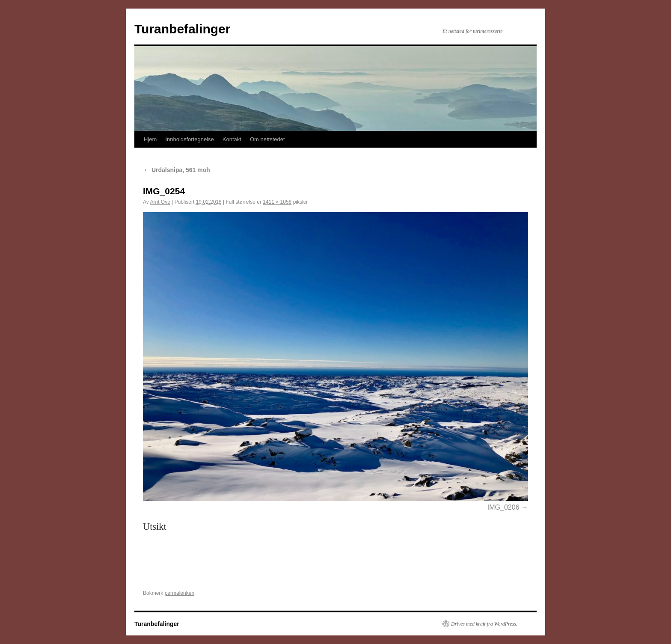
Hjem (150, 139)
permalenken (180, 593)
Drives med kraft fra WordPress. (484, 624)
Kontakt (232, 139)
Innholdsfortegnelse (189, 139)
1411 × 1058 (277, 202)
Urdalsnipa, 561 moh (177, 170)
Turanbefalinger (182, 29)
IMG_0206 (503, 507)
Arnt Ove (160, 202)
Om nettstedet (267, 139)
